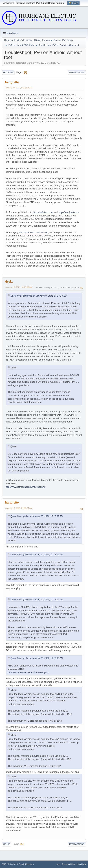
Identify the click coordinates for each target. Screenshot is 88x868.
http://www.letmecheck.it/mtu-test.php (26, 487)
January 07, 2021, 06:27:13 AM (19, 88)
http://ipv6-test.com (43, 212)
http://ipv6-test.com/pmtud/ (33, 232)
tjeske (9, 282)
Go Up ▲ (82, 864)
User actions (77, 72)
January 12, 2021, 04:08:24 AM (19, 508)
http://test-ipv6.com (69, 212)
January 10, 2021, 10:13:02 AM (19, 287)
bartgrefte (12, 82)
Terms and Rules (69, 864)
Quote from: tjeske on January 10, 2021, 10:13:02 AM (37, 516)
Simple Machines (26, 864)
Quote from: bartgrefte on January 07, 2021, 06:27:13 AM (38, 296)
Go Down (8, 72)
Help (58, 864)
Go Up (6, 844)
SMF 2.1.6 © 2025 (10, 864)
